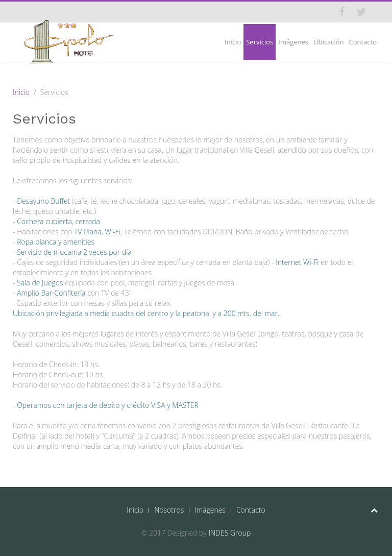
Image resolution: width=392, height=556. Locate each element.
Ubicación (328, 42)
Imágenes (293, 42)
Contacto (363, 42)
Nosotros (169, 510)
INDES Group (229, 533)
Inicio (233, 42)
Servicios (260, 42)
